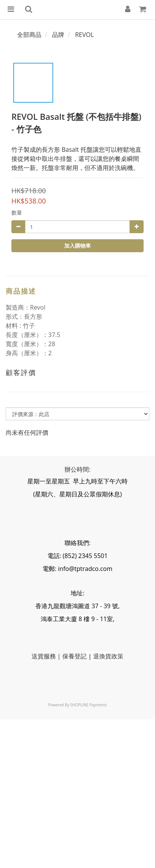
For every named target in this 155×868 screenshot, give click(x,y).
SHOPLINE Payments (89, 705)
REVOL (85, 35)
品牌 (58, 35)
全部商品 (29, 35)
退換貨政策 (108, 656)
